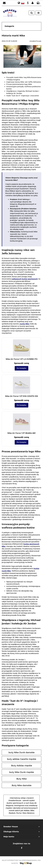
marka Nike (24, 324)
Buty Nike (21, 779)
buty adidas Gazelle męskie (22, 759)
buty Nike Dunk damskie (21, 752)
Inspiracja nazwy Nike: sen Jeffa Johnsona (24, 82)
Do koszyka (21, 368)
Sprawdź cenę (22, 363)
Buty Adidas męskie (22, 765)
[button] (38, 3)
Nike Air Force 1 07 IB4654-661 (21, 433)
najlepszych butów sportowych (25, 279)
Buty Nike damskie (22, 785)
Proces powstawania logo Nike (19, 84)
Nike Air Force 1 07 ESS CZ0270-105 (21, 396)
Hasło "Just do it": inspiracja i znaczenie (23, 96)
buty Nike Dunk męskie (21, 772)
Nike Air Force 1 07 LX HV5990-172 (22, 359)
